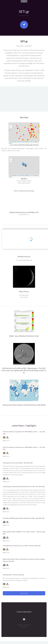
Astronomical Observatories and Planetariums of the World (24, 405)
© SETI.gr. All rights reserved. (24, 625)
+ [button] (11, 125)
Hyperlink (8, 441)
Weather (24, 179)
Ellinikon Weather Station (24, 181)
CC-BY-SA (32, 142)
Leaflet (10, 142)
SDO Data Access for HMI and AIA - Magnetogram (20, 368)
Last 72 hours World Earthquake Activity (24, 145)
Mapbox (11, 143)
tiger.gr (26, 627)
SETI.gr (24, 11)
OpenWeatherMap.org (26, 260)
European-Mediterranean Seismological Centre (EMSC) (27, 149)
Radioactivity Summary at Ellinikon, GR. (24, 212)
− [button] (11, 127)
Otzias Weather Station (24, 183)
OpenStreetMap (21, 142)
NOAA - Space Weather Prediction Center (24, 336)
